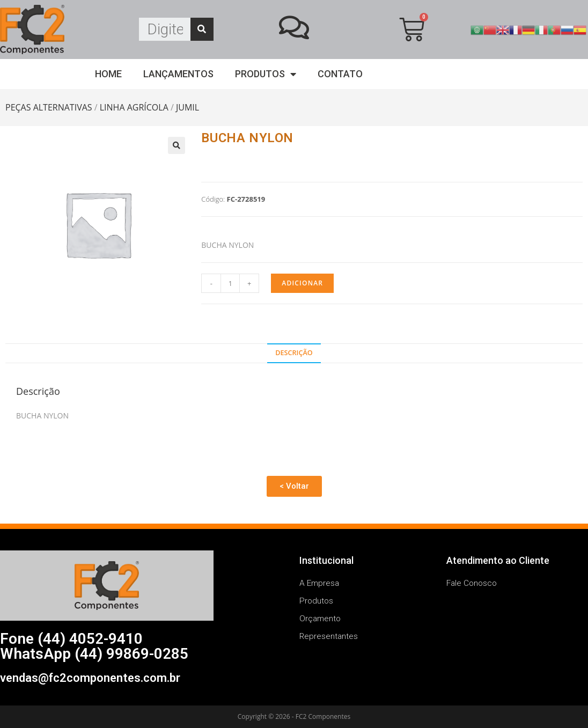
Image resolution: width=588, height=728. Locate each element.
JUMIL (188, 107)
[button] (294, 486)
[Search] (202, 29)
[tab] (294, 353)
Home (108, 74)
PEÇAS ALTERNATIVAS (49, 107)
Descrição (294, 353)
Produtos (266, 74)
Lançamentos (178, 74)
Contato (340, 74)
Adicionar (302, 283)
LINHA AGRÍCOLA (134, 107)
